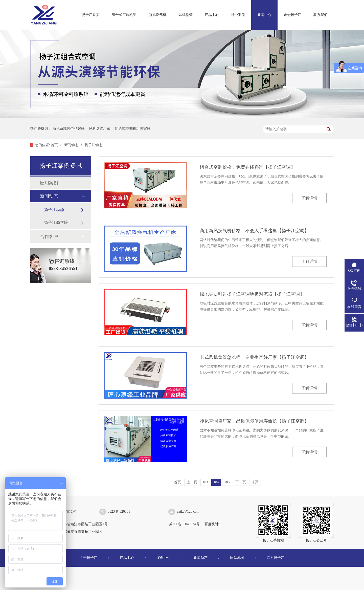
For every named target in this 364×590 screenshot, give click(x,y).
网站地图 (237, 558)
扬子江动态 (94, 145)
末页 (255, 482)
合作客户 (49, 236)
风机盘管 (186, 15)
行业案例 (238, 15)
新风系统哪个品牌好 (69, 129)
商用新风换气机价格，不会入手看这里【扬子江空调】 (254, 231)
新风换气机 (157, 15)
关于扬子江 (88, 558)
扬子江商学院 (56, 222)
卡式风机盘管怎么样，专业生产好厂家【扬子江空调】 (254, 357)
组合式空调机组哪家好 (133, 129)
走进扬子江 (292, 15)
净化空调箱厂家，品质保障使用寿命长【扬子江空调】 (254, 421)
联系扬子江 (276, 558)
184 (216, 482)
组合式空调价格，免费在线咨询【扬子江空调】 (247, 167)
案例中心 (164, 558)
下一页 (241, 482)
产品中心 (212, 15)
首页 (55, 145)
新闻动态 (72, 145)
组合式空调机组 (124, 15)
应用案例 (49, 183)
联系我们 (321, 15)
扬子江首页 (91, 15)
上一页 (192, 482)
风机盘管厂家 (100, 129)
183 (205, 482)
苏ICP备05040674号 (184, 524)
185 (227, 482)
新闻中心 (264, 15)
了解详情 (309, 198)
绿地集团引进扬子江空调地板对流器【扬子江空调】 (252, 294)
